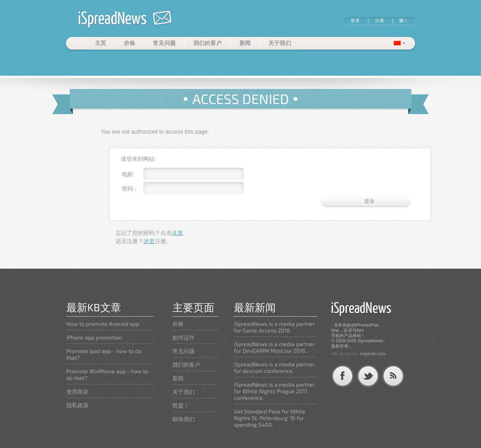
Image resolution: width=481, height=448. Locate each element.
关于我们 (280, 43)
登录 (355, 21)
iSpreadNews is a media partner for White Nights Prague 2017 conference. (274, 391)
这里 (177, 233)
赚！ (404, 21)
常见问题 (164, 43)
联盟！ (181, 405)
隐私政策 (77, 405)
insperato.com (373, 354)
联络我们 (184, 419)
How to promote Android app (103, 324)
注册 (380, 21)
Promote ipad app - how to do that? (104, 354)
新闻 (245, 43)
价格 (130, 43)
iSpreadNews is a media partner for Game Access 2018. (274, 327)
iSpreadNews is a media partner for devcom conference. (274, 367)
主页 (101, 43)
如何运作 (184, 337)
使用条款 (77, 391)
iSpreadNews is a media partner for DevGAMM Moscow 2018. (274, 347)
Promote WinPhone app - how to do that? (107, 374)
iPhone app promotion (94, 337)
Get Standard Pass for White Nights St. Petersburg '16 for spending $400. (270, 418)
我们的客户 (208, 43)
